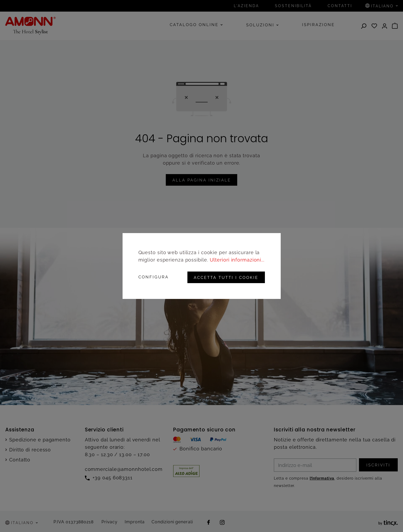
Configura (154, 277)
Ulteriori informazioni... (237, 260)
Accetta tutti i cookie (225, 278)
